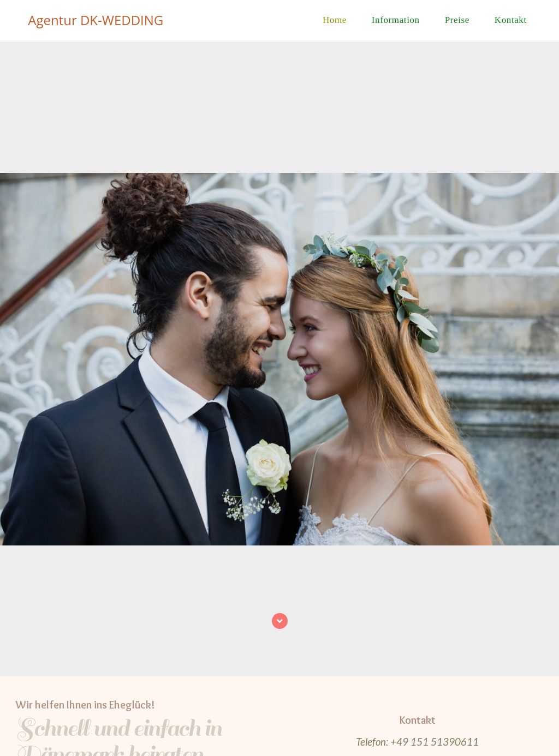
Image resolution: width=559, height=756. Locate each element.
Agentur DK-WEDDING (96, 20)
